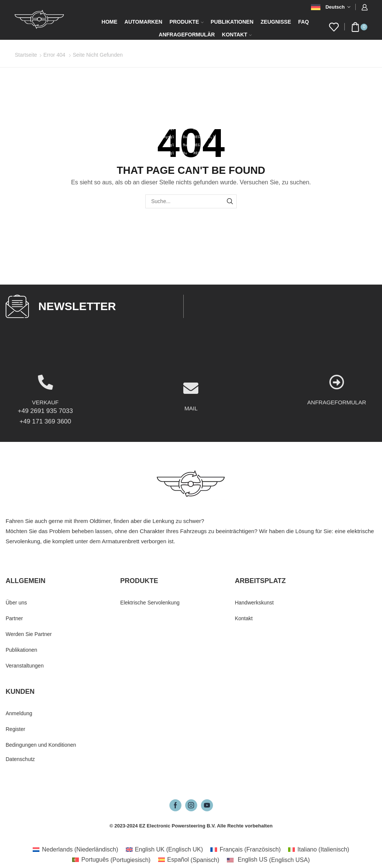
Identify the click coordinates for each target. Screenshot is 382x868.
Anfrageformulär (187, 35)
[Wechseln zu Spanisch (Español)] (189, 860)
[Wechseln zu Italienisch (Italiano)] (319, 850)
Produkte (186, 22)
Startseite (26, 55)
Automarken (143, 22)
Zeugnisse (276, 22)
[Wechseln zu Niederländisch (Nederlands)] (75, 850)
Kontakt (237, 35)
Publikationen (232, 22)
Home (109, 22)
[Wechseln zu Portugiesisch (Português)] (111, 860)
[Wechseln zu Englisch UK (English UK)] (165, 850)
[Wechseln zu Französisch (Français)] (245, 850)
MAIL (191, 438)
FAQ (304, 22)
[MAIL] (191, 417)
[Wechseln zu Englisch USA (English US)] (268, 860)
